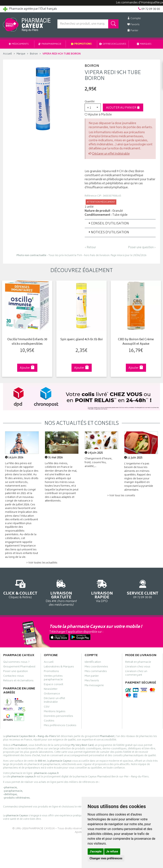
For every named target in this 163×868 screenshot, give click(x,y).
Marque (21, 54)
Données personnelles (58, 717)
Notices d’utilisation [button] (108, 233)
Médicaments (19, 44)
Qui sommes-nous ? (16, 663)
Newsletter (51, 690)
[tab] (120, 224)
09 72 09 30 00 (143, 589)
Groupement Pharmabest (19, 667)
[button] (93, 107)
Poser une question (16, 672)
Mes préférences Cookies (60, 726)
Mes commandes (96, 672)
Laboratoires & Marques (59, 667)
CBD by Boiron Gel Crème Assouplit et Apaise (136, 342)
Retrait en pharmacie (138, 663)
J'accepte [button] (96, 851)
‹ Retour (90, 248)
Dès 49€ (61, 592)
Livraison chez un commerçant (136, 674)
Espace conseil (54, 685)
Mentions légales (55, 712)
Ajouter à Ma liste (98, 115)
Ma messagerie (94, 686)
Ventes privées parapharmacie (53, 678)
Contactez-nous (14, 676)
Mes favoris (92, 681)
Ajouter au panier (123, 108)
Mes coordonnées (96, 667)
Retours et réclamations (18, 681)
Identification (93, 663)
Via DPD (102, 591)
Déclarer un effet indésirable (111, 154)
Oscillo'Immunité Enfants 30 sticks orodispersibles (27, 342)
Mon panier (92, 676)
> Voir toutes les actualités (42, 563)
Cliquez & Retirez (20, 589)
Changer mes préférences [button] (106, 858)
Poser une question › (142, 248)
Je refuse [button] (112, 851)
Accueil (7, 54)
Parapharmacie (50, 44)
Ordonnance (52, 694)
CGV (47, 707)
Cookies (49, 721)
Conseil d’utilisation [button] (108, 224)
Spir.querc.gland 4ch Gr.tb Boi (81, 340)
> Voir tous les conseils (121, 496)
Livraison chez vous (138, 667)
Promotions (81, 44)
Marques (144, 44)
